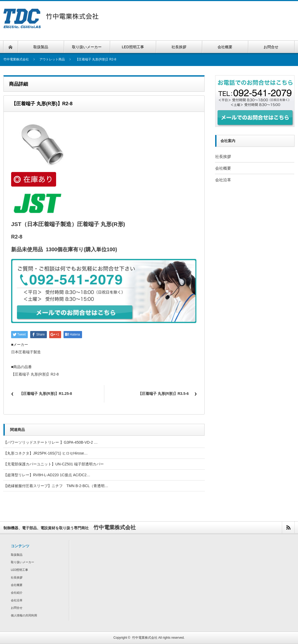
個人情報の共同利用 (24, 615)
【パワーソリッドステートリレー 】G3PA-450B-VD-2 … (51, 442)
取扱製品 (17, 555)
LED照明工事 (19, 570)
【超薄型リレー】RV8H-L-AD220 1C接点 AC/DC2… (47, 475)
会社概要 (223, 168)
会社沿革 (223, 180)
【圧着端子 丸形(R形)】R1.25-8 (46, 394)
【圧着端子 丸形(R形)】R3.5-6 (163, 394)
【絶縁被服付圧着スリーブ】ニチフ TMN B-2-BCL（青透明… (56, 486)
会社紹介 (17, 593)
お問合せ (17, 608)
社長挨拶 (223, 156)
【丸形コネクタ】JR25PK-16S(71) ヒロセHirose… (46, 453)
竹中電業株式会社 (145, 638)
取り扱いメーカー (22, 562)
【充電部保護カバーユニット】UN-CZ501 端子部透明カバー (54, 464)
